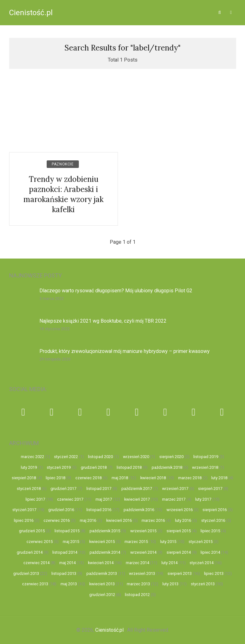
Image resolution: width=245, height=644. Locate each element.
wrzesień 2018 (205, 467)
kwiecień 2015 (102, 542)
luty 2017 (203, 499)
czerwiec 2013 (35, 584)
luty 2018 (219, 478)
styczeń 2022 (66, 457)
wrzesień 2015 (143, 531)
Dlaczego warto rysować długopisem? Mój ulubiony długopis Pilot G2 (116, 291)
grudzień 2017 (63, 489)
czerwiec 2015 (40, 542)
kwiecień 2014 (101, 563)
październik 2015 (105, 531)
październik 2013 (102, 573)
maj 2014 (67, 563)
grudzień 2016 (61, 510)
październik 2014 (105, 552)
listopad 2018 (129, 467)
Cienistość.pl (31, 13)
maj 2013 (69, 584)
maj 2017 (104, 499)
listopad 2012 (137, 595)
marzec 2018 (190, 478)
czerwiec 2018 (88, 478)
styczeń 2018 (29, 489)
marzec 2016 (153, 520)
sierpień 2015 (179, 531)
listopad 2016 (99, 510)
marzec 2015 (136, 542)
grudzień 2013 (26, 573)
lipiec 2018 (55, 478)
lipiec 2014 (210, 552)
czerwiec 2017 (70, 499)
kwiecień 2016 (119, 520)
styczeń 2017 (24, 510)
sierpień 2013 (180, 573)
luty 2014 (169, 563)
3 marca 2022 (52, 299)
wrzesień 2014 (143, 552)
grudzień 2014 (30, 552)
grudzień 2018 (94, 467)
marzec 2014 (137, 563)
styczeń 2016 (213, 520)
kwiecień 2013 (102, 584)
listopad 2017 (99, 489)
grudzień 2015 (32, 531)
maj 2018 (120, 478)
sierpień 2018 (24, 478)
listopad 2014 (65, 552)
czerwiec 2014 (36, 563)
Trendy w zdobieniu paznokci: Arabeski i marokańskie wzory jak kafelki (63, 194)
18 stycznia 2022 (55, 329)
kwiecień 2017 (137, 499)
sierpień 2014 (179, 552)
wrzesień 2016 (180, 510)
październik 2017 (137, 489)
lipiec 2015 (210, 531)
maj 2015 (71, 542)
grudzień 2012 (102, 595)
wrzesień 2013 (142, 573)
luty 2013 (170, 584)
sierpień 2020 (171, 457)
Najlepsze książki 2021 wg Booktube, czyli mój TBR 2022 (103, 321)
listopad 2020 (100, 457)
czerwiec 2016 (57, 520)
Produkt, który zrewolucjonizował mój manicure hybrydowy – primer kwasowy (125, 351)
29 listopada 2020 (55, 359)
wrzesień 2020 (136, 457)
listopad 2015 (67, 531)
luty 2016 (183, 520)
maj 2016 (88, 520)
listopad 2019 (206, 457)
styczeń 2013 (203, 584)
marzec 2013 (138, 584)
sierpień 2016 (215, 510)
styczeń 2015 (201, 542)
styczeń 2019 (59, 467)
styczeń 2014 (201, 563)
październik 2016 (139, 510)
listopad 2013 (64, 573)
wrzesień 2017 (175, 489)
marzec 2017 (174, 499)
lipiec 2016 (24, 520)
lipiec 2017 (35, 499)
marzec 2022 (32, 457)
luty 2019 (29, 467)
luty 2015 (168, 542)
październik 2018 (167, 467)
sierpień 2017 (210, 489)
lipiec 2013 (214, 573)
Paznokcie (63, 164)
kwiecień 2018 (153, 478)
